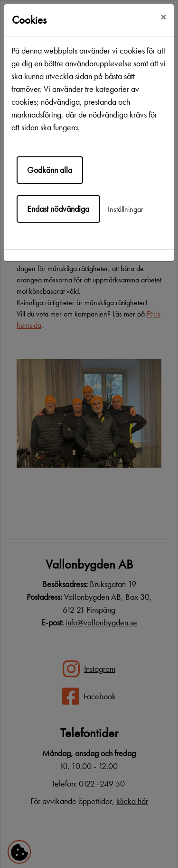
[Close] (163, 18)
